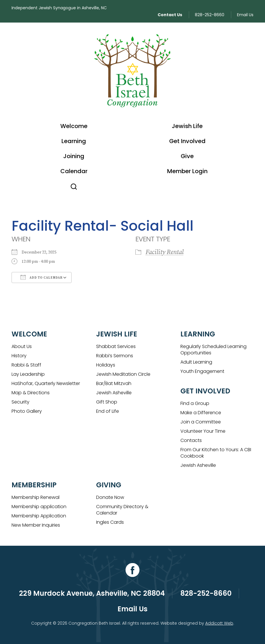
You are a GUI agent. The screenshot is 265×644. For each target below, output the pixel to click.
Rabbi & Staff (26, 365)
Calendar (74, 171)
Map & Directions (31, 393)
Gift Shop (107, 402)
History (19, 356)
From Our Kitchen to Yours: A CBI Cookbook (216, 453)
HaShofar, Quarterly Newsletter (46, 383)
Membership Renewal (36, 497)
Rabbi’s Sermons (115, 356)
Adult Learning (196, 362)
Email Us (245, 15)
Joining (74, 156)
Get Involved (187, 141)
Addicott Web (219, 623)
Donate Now (110, 497)
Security (20, 402)
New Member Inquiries (36, 525)
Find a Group (195, 403)
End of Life (108, 411)
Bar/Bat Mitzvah (114, 383)
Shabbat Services (116, 346)
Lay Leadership (28, 374)
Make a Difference (201, 413)
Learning (74, 141)
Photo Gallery (27, 411)
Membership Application (39, 516)
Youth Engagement (202, 371)
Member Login (187, 171)
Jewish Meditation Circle (123, 374)
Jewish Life (187, 126)
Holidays (106, 365)
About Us (22, 346)
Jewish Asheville (114, 393)
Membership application (39, 507)
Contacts (191, 440)
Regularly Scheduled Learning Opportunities (213, 350)
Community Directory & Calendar (122, 510)
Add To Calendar (42, 277)
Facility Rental (165, 252)
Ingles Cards (110, 522)
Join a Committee (201, 422)
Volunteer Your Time (203, 431)
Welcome (74, 126)
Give (187, 156)
